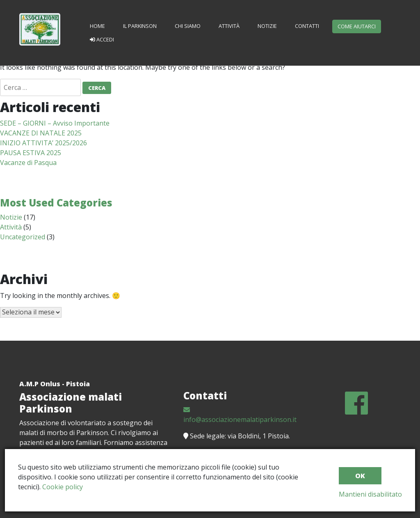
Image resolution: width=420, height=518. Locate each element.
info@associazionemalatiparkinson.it (240, 415)
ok (360, 476)
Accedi (102, 39)
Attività (229, 26)
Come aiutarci (357, 26)
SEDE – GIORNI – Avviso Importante (55, 123)
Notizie (267, 26)
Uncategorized (23, 237)
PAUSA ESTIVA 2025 (31, 153)
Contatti (307, 26)
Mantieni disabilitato (370, 494)
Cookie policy (63, 487)
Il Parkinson (140, 26)
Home (97, 26)
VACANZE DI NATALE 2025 (41, 133)
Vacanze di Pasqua (28, 163)
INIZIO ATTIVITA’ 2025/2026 (43, 143)
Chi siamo (188, 26)
